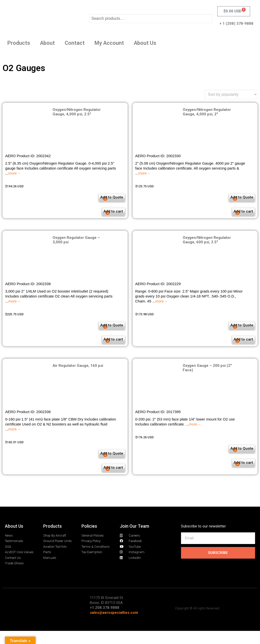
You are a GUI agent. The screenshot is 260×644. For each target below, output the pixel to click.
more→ (14, 173)
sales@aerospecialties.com (114, 625)
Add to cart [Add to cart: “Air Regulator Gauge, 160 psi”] (100, 478)
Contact (75, 43)
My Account (109, 43)
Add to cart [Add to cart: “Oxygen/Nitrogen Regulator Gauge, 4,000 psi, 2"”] (230, 214)
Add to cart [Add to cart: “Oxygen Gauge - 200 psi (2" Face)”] (230, 473)
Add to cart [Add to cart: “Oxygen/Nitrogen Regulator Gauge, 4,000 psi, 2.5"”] (100, 214)
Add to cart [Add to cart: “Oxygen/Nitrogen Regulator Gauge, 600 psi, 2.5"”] (230, 346)
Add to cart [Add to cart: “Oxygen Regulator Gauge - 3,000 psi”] (100, 346)
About (47, 43)
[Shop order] (231, 94)
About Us (145, 43)
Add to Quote (102, 198)
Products (19, 43)
